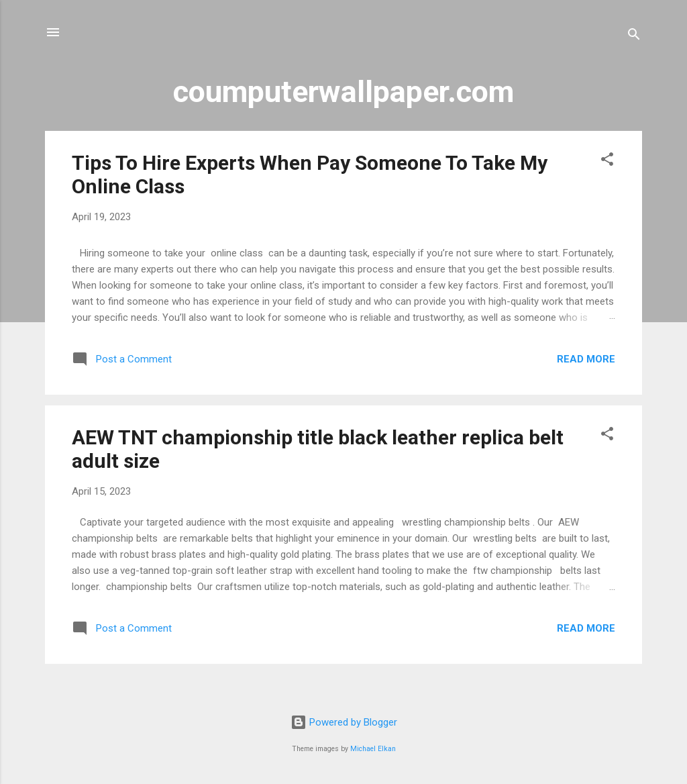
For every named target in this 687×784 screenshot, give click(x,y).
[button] (607, 161)
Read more (586, 359)
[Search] (634, 37)
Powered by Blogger (344, 722)
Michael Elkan (373, 749)
